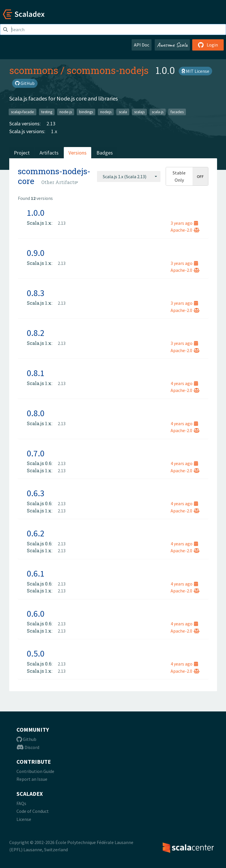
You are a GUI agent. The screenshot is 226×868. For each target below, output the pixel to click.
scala (123, 112)
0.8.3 (36, 293)
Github (26, 739)
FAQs (21, 803)
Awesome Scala (172, 45)
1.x (54, 131)
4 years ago (184, 383)
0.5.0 (36, 653)
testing (47, 112)
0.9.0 (36, 253)
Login (208, 45)
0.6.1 (36, 573)
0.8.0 (36, 413)
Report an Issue (32, 779)
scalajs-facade (23, 112)
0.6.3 (36, 493)
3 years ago (184, 223)
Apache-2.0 (185, 230)
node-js (66, 112)
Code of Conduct (33, 811)
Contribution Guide (35, 771)
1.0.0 (36, 213)
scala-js (158, 112)
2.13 (51, 123)
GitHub (25, 83)
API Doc (142, 45)
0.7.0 (36, 453)
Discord (28, 747)
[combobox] (129, 176)
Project (22, 153)
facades (177, 112)
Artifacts (49, 153)
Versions (77, 153)
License (24, 819)
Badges (105, 153)
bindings (86, 112)
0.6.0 (36, 614)
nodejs (106, 112)
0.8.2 (36, 333)
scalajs (139, 112)
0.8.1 (36, 373)
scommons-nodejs (108, 70)
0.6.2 (36, 533)
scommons (34, 70)
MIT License (195, 71)
